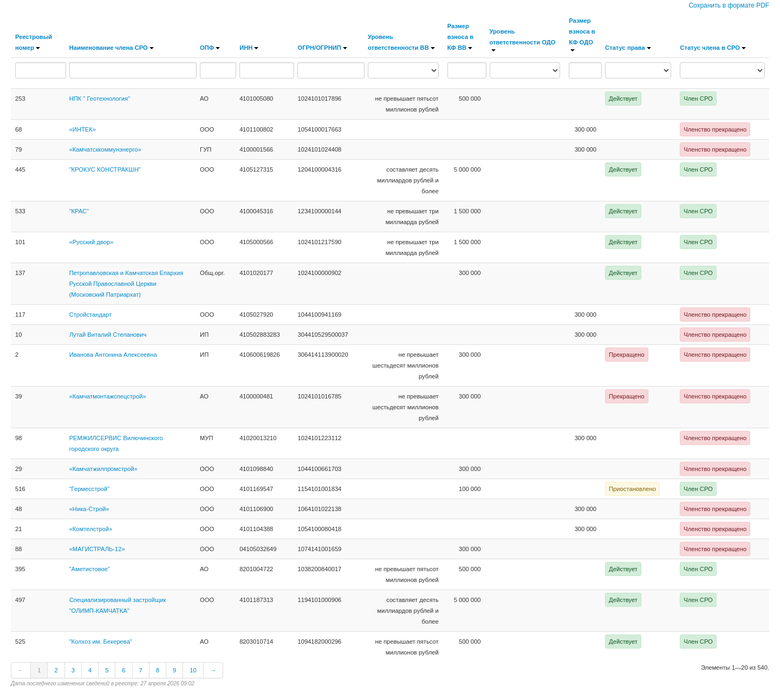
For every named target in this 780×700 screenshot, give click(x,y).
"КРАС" (79, 211)
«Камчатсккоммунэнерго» (105, 149)
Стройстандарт (91, 315)
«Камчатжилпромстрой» (103, 469)
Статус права (628, 48)
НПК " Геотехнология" (100, 99)
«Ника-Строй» (89, 509)
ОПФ (210, 48)
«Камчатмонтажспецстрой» (108, 396)
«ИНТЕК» (83, 129)
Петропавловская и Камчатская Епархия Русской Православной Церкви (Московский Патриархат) (126, 284)
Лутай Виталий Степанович (108, 335)
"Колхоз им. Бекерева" (101, 642)
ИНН (249, 48)
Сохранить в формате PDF (729, 5)
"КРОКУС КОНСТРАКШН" (105, 169)
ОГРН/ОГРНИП (322, 48)
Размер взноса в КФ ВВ (460, 37)
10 (193, 670)
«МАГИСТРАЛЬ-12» (97, 549)
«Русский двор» (92, 242)
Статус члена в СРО (713, 48)
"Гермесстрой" (90, 489)
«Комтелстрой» (91, 529)
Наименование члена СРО (112, 48)
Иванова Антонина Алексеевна (113, 355)
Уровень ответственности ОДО (523, 40)
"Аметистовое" (90, 569)
